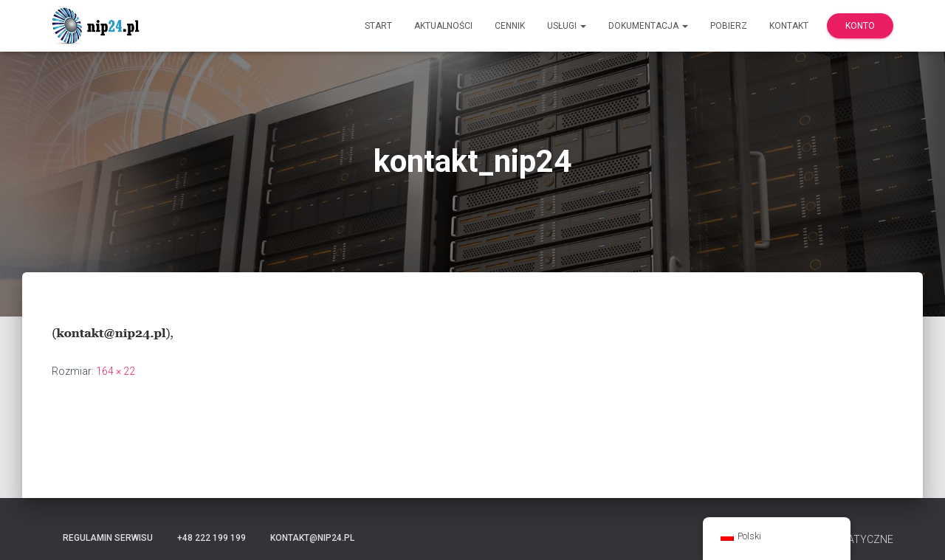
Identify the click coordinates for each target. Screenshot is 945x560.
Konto (860, 26)
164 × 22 (116, 371)
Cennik (510, 26)
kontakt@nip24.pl (312, 538)
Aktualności (443, 26)
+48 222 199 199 (212, 538)
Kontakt (789, 26)
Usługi (567, 26)
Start (378, 26)
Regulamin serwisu (108, 538)
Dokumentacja (648, 26)
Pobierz (729, 26)
